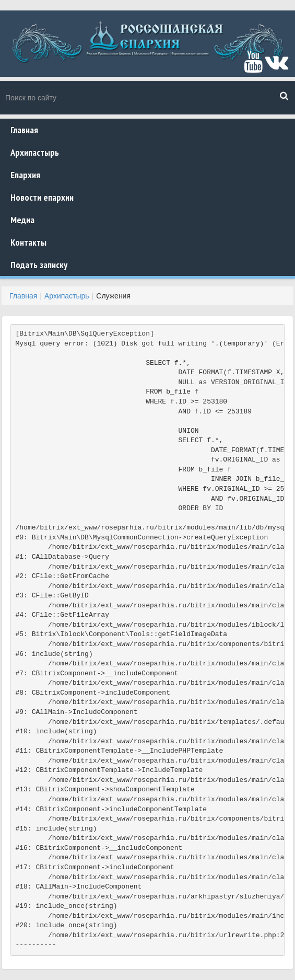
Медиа (22, 220)
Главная (24, 130)
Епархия (25, 175)
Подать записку (39, 265)
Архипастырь (35, 152)
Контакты (28, 242)
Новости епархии (42, 197)
